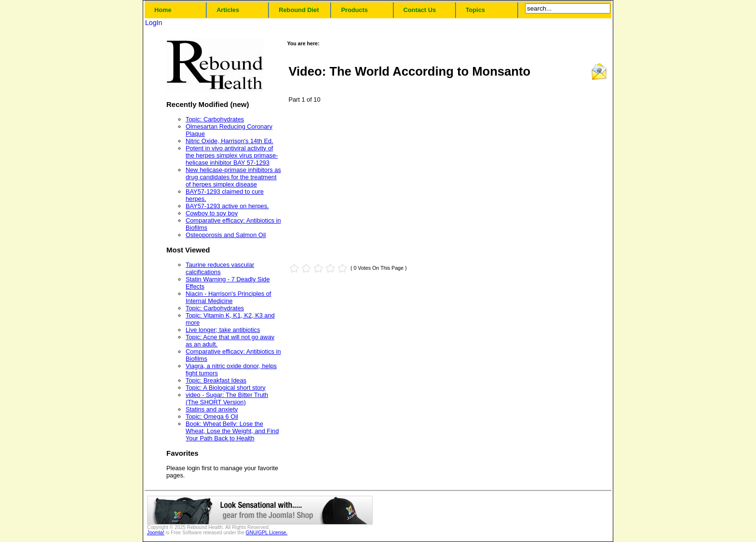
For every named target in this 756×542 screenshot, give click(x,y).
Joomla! (156, 533)
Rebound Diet (299, 10)
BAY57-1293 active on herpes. (227, 206)
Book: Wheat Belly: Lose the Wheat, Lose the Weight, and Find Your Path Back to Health (232, 431)
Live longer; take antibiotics (223, 330)
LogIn (154, 23)
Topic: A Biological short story (226, 388)
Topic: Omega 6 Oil (212, 416)
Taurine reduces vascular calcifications (220, 268)
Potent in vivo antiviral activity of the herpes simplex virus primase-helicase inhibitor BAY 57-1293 (232, 155)
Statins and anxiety (212, 409)
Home (163, 10)
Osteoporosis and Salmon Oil (226, 235)
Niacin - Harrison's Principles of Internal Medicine (228, 297)
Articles (228, 10)
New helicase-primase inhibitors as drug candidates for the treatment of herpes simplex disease (233, 177)
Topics (475, 10)
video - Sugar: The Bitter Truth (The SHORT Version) (227, 398)
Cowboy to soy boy (212, 213)
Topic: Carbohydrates (215, 119)
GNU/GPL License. (267, 533)
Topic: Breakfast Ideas (216, 380)
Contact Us (420, 10)
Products (354, 10)
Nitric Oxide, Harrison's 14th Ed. (229, 141)
